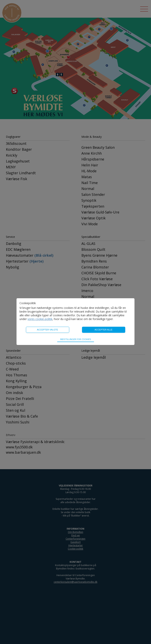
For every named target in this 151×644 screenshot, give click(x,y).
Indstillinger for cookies (76, 339)
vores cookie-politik (40, 319)
